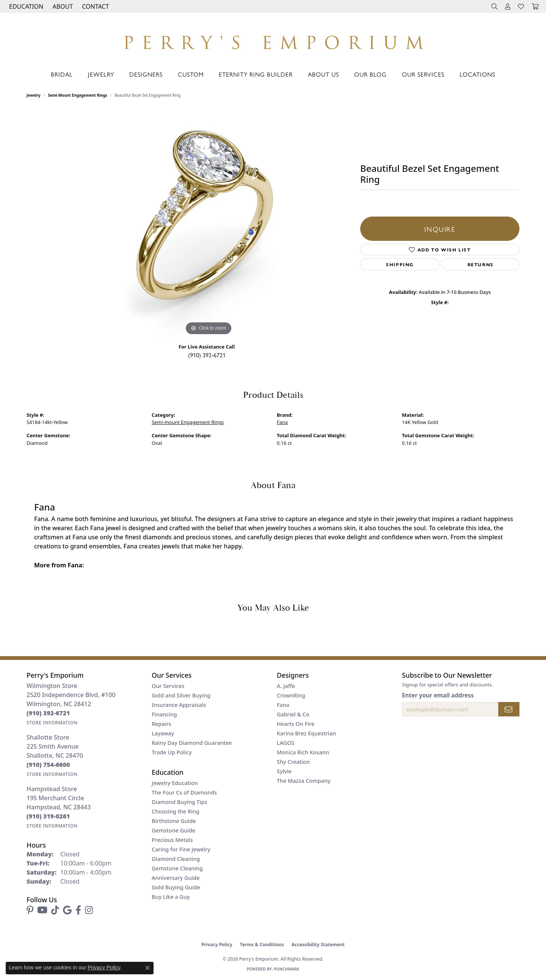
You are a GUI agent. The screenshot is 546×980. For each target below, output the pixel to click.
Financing (164, 714)
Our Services (423, 74)
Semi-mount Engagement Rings (78, 95)
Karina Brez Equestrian (306, 733)
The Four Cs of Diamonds (184, 792)
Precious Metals (172, 840)
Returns (481, 264)
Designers (146, 74)
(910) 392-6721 (207, 355)
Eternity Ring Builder (256, 74)
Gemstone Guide (173, 830)
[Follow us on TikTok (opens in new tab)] (55, 910)
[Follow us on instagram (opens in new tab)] (89, 910)
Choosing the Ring (176, 811)
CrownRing (291, 695)
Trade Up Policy (172, 752)
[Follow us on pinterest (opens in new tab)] (30, 910)
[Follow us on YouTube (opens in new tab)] (42, 910)
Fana (282, 422)
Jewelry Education (175, 783)
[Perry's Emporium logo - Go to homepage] (273, 40)
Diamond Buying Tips (179, 802)
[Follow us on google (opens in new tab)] (67, 910)
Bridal (62, 74)
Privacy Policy (217, 945)
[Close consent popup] (147, 968)
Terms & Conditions (262, 945)
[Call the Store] (48, 713)
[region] (209, 223)
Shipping (400, 264)
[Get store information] (52, 723)
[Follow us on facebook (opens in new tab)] (78, 910)
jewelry (34, 95)
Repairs (161, 724)
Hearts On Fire (296, 724)
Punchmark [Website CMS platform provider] (287, 969)
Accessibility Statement (318, 945)
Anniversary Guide (176, 878)
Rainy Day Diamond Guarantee (192, 743)
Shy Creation (293, 762)
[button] (25, 6)
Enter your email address (438, 695)
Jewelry (101, 74)
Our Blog (370, 74)
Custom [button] (191, 74)
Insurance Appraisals (179, 705)
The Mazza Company (304, 781)
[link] (95, 6)
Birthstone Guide (174, 821)
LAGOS (286, 743)
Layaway (163, 733)
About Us (323, 74)
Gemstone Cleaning (177, 868)
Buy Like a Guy (171, 897)
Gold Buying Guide (176, 887)
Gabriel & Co (293, 714)
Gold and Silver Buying (181, 695)
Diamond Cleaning (176, 859)
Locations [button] (477, 74)
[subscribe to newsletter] (509, 709)
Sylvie (284, 771)
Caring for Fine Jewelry (181, 849)
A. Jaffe (286, 686)
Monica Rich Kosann (303, 752)
